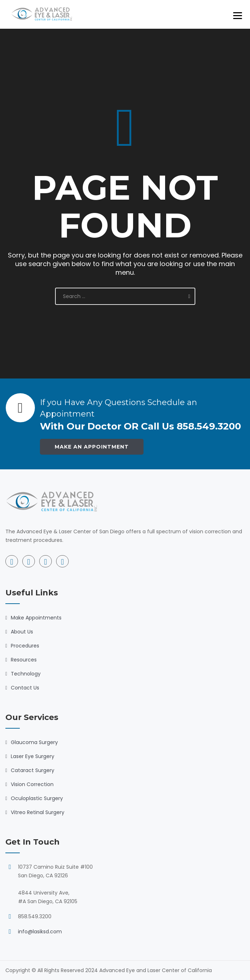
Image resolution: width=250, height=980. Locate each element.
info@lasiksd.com (40, 932)
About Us (22, 632)
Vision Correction (32, 784)
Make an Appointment (92, 447)
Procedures (25, 646)
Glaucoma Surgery (34, 742)
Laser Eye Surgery (33, 756)
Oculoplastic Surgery (37, 798)
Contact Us (25, 688)
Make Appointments (36, 618)
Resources (24, 660)
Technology (26, 674)
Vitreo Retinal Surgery (38, 812)
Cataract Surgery (33, 770)
